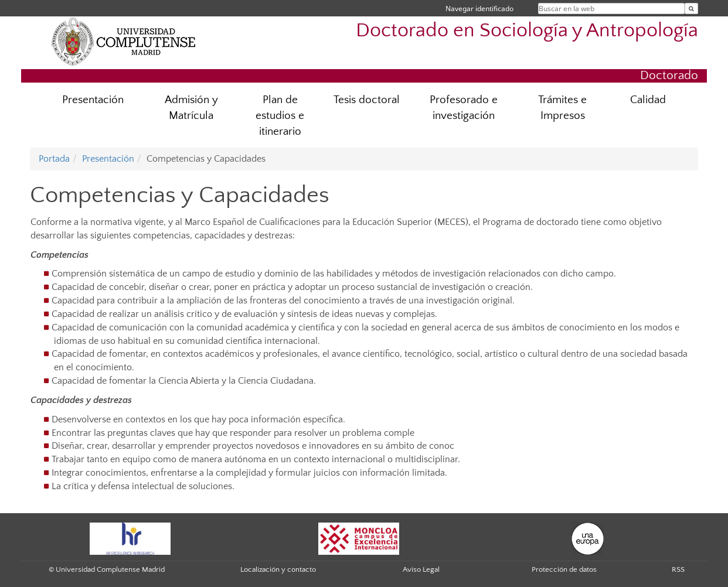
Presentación (93, 100)
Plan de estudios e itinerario (280, 116)
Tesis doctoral (367, 100)
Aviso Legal (421, 569)
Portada (54, 159)
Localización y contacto (278, 569)
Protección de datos (564, 569)
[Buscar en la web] (691, 8)
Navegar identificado (479, 8)
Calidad (648, 100)
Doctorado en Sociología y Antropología (527, 31)
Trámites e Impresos (562, 108)
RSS (678, 569)
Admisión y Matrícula (191, 108)
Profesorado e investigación (464, 108)
